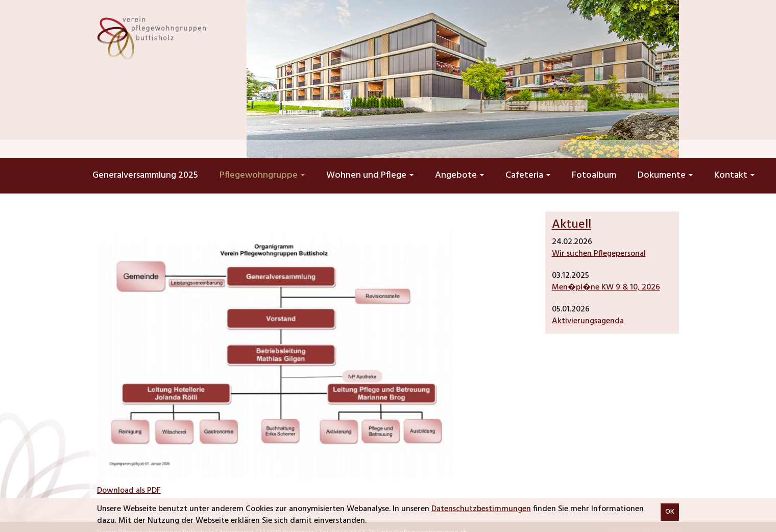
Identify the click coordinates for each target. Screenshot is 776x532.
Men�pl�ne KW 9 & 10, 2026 (606, 287)
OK (670, 512)
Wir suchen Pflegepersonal (599, 254)
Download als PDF (129, 491)
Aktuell (572, 225)
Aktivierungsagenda (588, 321)
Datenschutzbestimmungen (481, 509)
